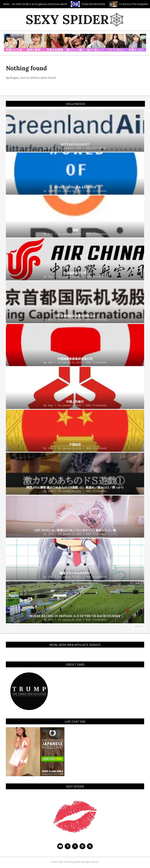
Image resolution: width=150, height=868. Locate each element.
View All (139, 627)
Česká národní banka (100, 4)
